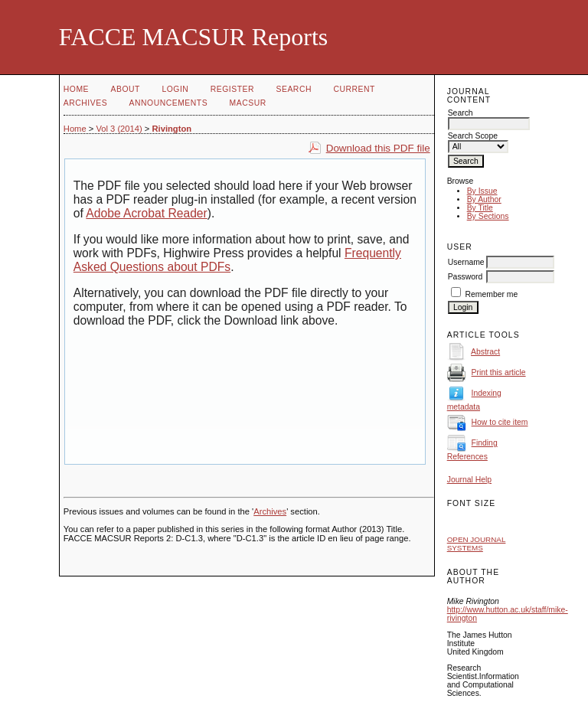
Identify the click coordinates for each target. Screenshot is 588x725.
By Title (480, 208)
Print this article (499, 372)
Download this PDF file (378, 148)
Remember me (492, 294)
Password (465, 277)
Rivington (171, 129)
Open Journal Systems (477, 544)
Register (232, 89)
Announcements (169, 103)
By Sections (488, 216)
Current (354, 89)
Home (76, 89)
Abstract (485, 352)
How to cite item (500, 422)
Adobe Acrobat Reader (146, 213)
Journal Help (469, 480)
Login (175, 89)
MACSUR (248, 103)
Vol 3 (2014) (119, 129)
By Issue (482, 191)
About (126, 89)
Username (466, 262)
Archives (85, 103)
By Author (484, 199)
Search (294, 89)
